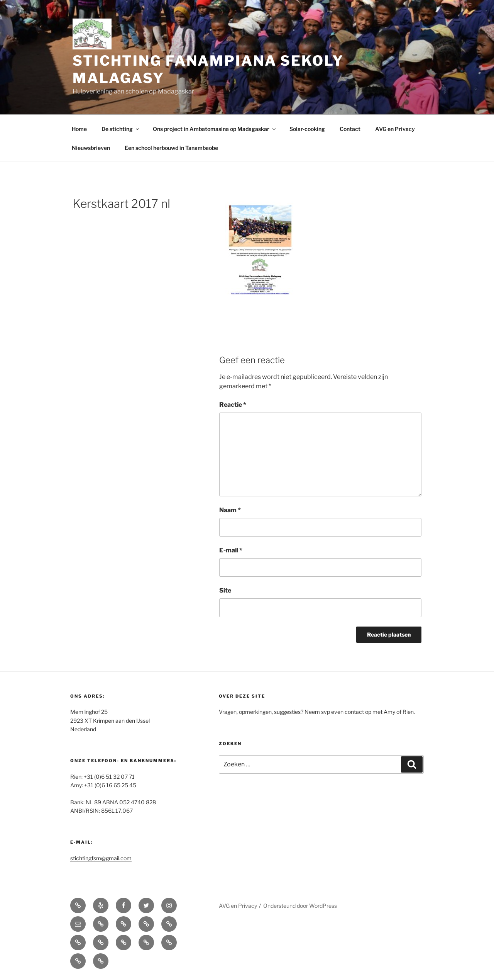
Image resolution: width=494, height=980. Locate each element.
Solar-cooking (307, 129)
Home (79, 129)
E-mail (231, 550)
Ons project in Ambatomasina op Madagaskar (215, 129)
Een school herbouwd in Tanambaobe (171, 148)
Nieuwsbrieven (91, 148)
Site (225, 590)
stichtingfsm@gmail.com (101, 858)
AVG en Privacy (395, 129)
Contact (350, 129)
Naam (230, 510)
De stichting (121, 129)
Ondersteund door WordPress (300, 906)
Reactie (233, 405)
